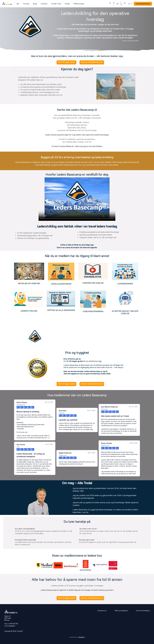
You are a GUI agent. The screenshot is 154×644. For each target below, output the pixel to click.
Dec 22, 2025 (133, 407)
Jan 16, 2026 (133, 443)
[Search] (110, 4)
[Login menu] (130, 4)
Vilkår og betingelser (121, 611)
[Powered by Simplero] (77, 637)
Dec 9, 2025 (49, 402)
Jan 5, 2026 (49, 444)
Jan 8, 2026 (91, 453)
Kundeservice (102, 611)
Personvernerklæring (143, 611)
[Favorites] (114, 4)
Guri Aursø (21, 445)
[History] (117, 4)
